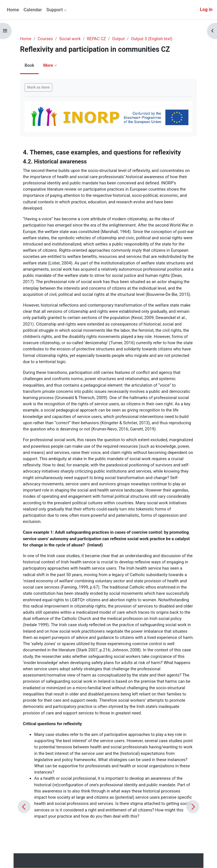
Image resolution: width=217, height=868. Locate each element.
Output (119, 39)
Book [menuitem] (29, 65)
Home (26, 39)
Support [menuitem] (55, 10)
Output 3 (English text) (152, 39)
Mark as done (38, 87)
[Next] (193, 806)
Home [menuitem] (13, 10)
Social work (70, 39)
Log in (206, 9)
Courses (45, 39)
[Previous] (24, 806)
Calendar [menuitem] (33, 10)
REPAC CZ (96, 39)
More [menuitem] (48, 65)
